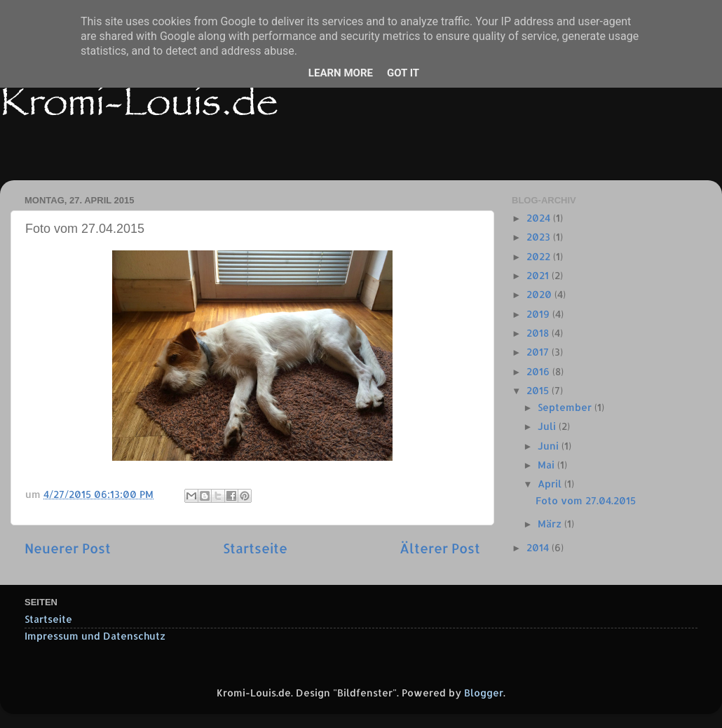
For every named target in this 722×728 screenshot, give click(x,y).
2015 (539, 390)
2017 (539, 352)
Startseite (255, 548)
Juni (550, 446)
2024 (540, 218)
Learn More (341, 73)
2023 (540, 237)
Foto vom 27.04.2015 (586, 500)
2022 (540, 256)
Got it (403, 73)
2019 (539, 314)
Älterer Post (440, 548)
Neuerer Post (68, 548)
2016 (539, 371)
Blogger (484, 693)
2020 (540, 294)
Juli (548, 426)
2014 (539, 547)
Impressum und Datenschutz (95, 636)
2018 (539, 333)
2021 (539, 275)
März (551, 524)
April (551, 484)
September (566, 407)
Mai (547, 465)
